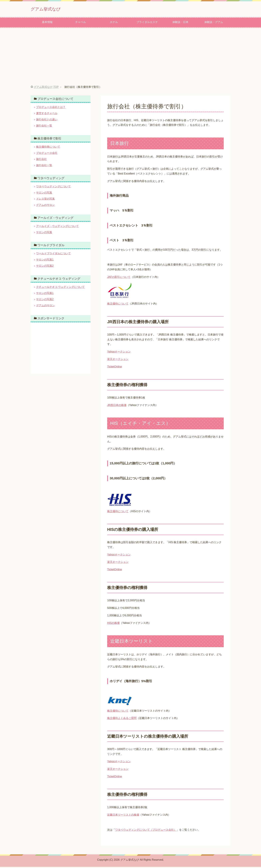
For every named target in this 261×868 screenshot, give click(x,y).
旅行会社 (41, 160)
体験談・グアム (214, 23)
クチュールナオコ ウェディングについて (60, 288)
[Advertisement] (130, 58)
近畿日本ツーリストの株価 (123, 816)
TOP (46, 88)
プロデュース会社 (47, 154)
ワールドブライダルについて (53, 255)
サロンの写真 (44, 194)
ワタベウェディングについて (53, 188)
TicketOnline (115, 368)
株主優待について (118, 305)
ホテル (114, 23)
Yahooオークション (119, 353)
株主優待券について (48, 148)
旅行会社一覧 (44, 127)
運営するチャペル (47, 114)
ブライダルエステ (147, 23)
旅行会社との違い (47, 121)
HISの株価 (113, 624)
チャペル (81, 23)
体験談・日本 (180, 23)
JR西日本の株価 (117, 406)
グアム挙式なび (52, 9)
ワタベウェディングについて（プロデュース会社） (146, 831)
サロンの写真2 (45, 267)
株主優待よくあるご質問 (122, 719)
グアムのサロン (45, 206)
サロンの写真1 (45, 261)
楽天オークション (118, 360)
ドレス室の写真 (45, 200)
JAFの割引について (119, 278)
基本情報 (47, 23)
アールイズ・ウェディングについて (57, 227)
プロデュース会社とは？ (51, 108)
